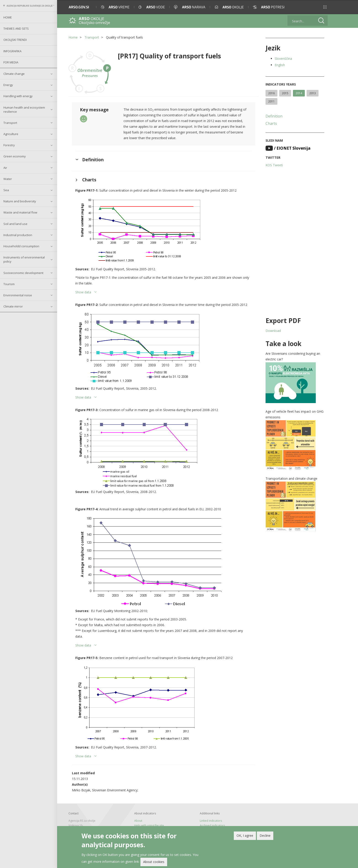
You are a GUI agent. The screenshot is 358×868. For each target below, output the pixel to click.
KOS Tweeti (274, 165)
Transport (10, 123)
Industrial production (18, 235)
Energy (8, 85)
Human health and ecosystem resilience (24, 109)
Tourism (9, 284)
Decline (265, 835)
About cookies (154, 862)
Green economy (15, 156)
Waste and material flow (20, 212)
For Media (11, 62)
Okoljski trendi (15, 40)
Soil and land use (15, 224)
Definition (274, 116)
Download (273, 331)
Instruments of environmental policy (24, 259)
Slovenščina (283, 59)
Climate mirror (13, 306)
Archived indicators (212, 825)
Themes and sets (16, 29)
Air (5, 168)
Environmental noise (18, 295)
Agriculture (11, 134)
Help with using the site (149, 825)
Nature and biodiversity (20, 201)
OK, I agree (245, 835)
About (138, 821)
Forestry (9, 145)
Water (8, 179)
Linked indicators (211, 821)
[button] (325, 7)
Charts (271, 123)
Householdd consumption (21, 246)
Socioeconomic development (23, 273)
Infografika (12, 51)
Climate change (14, 74)
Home (8, 17)
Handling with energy (18, 96)
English (280, 65)
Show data (83, 292)
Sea (6, 190)
